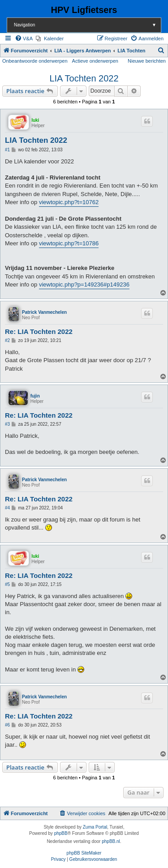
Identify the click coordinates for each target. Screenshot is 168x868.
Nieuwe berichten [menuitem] (147, 61)
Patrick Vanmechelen (44, 312)
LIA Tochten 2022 (84, 78)
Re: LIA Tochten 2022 (39, 331)
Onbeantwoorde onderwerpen (35, 61)
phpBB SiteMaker (84, 853)
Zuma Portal (95, 827)
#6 (7, 725)
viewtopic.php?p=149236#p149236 (84, 284)
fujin (35, 396)
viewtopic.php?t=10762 (69, 202)
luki (35, 120)
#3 (7, 424)
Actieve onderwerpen (95, 61)
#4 (7, 508)
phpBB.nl (111, 841)
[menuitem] (24, 38)
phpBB (61, 833)
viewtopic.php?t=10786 (69, 243)
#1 (7, 150)
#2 (7, 340)
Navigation (87, 25)
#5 (7, 584)
